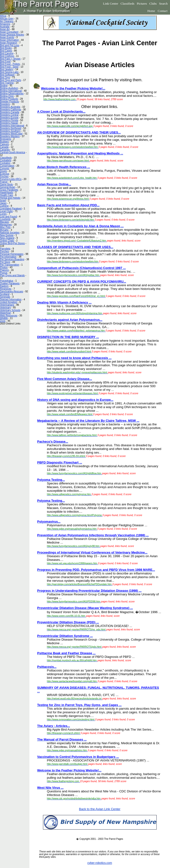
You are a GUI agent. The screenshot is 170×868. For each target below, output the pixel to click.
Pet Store (5, 262)
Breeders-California (10, 110)
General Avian (8, 187)
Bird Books (6, 48)
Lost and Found (8, 217)
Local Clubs (6, 211)
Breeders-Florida (9, 120)
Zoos (3, 321)
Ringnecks (6, 289)
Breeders (5, 104)
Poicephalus (7, 281)
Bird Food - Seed (9, 67)
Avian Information (9, 40)
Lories (3, 214)
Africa (3, 16)
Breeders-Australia (10, 107)
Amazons (5, 24)
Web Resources (9, 316)
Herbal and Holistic (10, 198)
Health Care (6, 195)
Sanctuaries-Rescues (12, 291)
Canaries (5, 150)
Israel (3, 201)
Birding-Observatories (12, 94)
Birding (4, 85)
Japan (3, 203)
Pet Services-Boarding (12, 259)
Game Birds (6, 184)
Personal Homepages (12, 254)
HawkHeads (7, 192)
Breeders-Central (9, 115)
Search (163, 4)
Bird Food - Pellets (10, 64)
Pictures (142, 4)
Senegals (5, 297)
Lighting (4, 206)
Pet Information (8, 257)
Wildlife (4, 318)
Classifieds (127, 4)
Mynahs (4, 230)
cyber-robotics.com (100, 863)
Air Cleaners (7, 21)
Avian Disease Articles (12, 35)
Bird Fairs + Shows (10, 59)
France (4, 182)
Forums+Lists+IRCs (11, 179)
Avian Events (7, 37)
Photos (4, 267)
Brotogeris (6, 139)
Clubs (153, 4)
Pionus (4, 273)
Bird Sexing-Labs (9, 72)
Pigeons (4, 270)
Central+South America (13, 152)
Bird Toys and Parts (11, 80)
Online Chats (7, 241)
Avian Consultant (9, 32)
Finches (4, 176)
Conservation (7, 166)
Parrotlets (5, 249)
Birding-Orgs (7, 96)
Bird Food (5, 61)
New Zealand (7, 238)
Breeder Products (9, 102)
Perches (4, 251)
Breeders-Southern (10, 131)
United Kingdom (9, 302)
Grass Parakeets (9, 190)
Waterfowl (5, 313)
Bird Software (7, 75)
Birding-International (11, 91)
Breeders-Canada (10, 112)
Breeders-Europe (9, 118)
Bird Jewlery (7, 69)
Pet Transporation (10, 265)
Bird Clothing (7, 56)
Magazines (6, 225)
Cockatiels (6, 160)
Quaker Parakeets (10, 283)
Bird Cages (6, 51)
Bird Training (7, 83)
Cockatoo (5, 163)
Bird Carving (7, 53)
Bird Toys (5, 77)
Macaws (4, 222)
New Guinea (7, 235)
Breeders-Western (10, 136)
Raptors (4, 286)
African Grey (7, 19)
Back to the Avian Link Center (100, 809)
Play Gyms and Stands (12, 275)
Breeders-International (12, 126)
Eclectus (5, 174)
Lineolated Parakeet (11, 209)
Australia (5, 27)
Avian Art (5, 29)
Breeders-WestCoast (11, 134)
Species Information (11, 300)
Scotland (5, 294)
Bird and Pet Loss (10, 45)
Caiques (4, 144)
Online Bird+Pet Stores (12, 243)
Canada (4, 147)
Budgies (4, 142)
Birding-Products (9, 99)
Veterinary (5, 308)
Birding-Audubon (9, 88)
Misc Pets (5, 227)
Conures (5, 168)
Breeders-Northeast (11, 128)
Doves (3, 171)
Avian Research (8, 43)
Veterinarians (7, 305)
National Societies (10, 233)
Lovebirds (5, 219)
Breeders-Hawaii (9, 123)
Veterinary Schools (10, 310)
